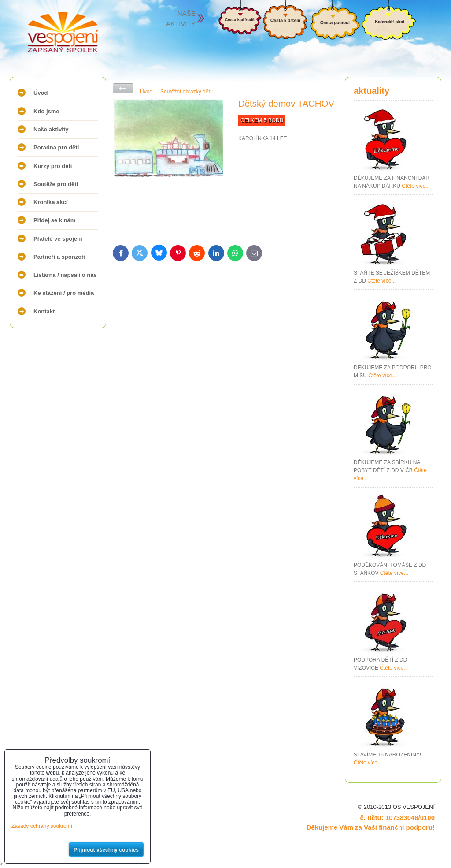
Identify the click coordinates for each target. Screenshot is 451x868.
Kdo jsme (46, 111)
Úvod (41, 93)
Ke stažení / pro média (64, 293)
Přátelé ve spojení (58, 239)
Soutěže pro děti (56, 184)
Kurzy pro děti (53, 166)
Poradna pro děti (56, 147)
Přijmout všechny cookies (106, 850)
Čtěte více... (416, 186)
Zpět (123, 88)
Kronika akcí (50, 202)
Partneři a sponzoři (59, 257)
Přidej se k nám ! (56, 220)
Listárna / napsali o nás (65, 275)
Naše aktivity (51, 129)
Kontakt (44, 311)
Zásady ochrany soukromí (42, 826)
